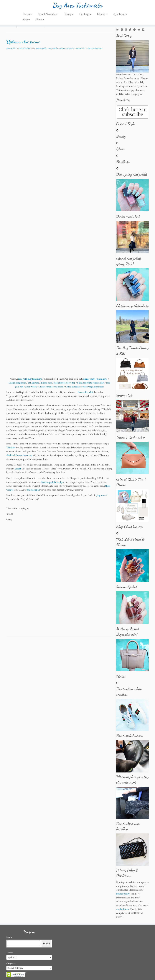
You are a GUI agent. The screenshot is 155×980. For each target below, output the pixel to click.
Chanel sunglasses (17, 383)
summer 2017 (81, 48)
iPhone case (46, 383)
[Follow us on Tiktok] (131, 30)
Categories (11, 963)
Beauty (69, 14)
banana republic (41, 48)
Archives (10, 953)
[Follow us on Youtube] (140, 30)
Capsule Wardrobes (48, 14)
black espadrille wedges (53, 482)
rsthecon (62, 48)
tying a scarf (101, 495)
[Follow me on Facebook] (123, 30)
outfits (56, 48)
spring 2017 (71, 48)
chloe (50, 48)
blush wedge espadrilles (93, 387)
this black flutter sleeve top (19, 455)
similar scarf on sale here (95, 379)
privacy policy (123, 894)
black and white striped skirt (91, 383)
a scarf (18, 469)
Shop (26, 19)
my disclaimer (123, 909)
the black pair (33, 490)
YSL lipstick (33, 383)
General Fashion (25, 48)
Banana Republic (86, 392)
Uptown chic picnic (23, 42)
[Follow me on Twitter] (118, 30)
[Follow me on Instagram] (127, 30)
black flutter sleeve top (65, 383)
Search (9, 937)
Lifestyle (102, 14)
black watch (31, 387)
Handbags (85, 14)
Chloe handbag (72, 387)
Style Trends (120, 14)
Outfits (27, 14)
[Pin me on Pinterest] (135, 30)
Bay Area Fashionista (78, 5)
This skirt (11, 448)
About (40, 19)
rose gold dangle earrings (30, 379)
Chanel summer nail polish (51, 387)
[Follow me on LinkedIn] (144, 30)
